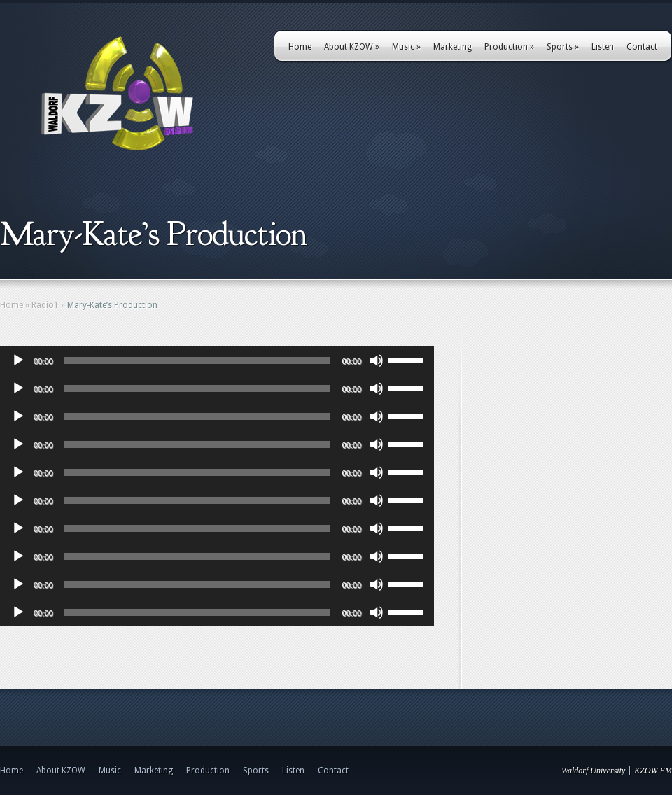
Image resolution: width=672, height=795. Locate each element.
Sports (563, 47)
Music (406, 47)
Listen (603, 47)
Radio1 (45, 305)
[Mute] (377, 360)
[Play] (18, 360)
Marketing (453, 47)
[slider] (198, 360)
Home (300, 47)
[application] (217, 360)
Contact (642, 47)
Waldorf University (593, 771)
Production (509, 47)
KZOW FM (653, 771)
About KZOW (352, 47)
